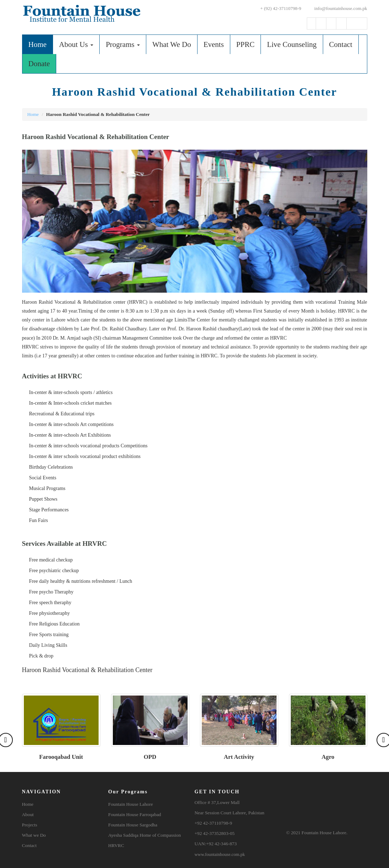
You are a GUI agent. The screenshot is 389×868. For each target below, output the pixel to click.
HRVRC (116, 845)
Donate (39, 64)
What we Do (34, 835)
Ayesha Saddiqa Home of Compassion (144, 835)
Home (41, 44)
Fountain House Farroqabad (135, 814)
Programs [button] (123, 44)
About (28, 814)
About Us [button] (76, 44)
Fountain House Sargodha (133, 825)
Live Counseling (292, 44)
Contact (341, 44)
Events (214, 44)
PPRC (245, 44)
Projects (30, 825)
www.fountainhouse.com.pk (220, 854)
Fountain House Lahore (131, 804)
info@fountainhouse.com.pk (337, 8)
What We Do (172, 44)
